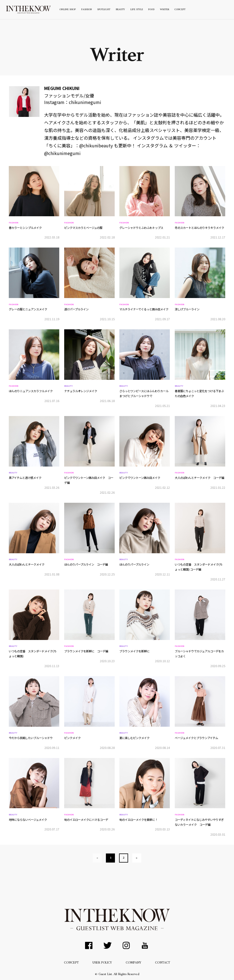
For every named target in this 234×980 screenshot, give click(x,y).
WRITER (165, 9)
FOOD (151, 9)
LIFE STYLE (137, 9)
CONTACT (163, 963)
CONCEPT (180, 9)
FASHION (87, 9)
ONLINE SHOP (68, 9)
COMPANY (133, 963)
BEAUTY (120, 9)
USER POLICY (102, 963)
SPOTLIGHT (104, 9)
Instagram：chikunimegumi (73, 102)
